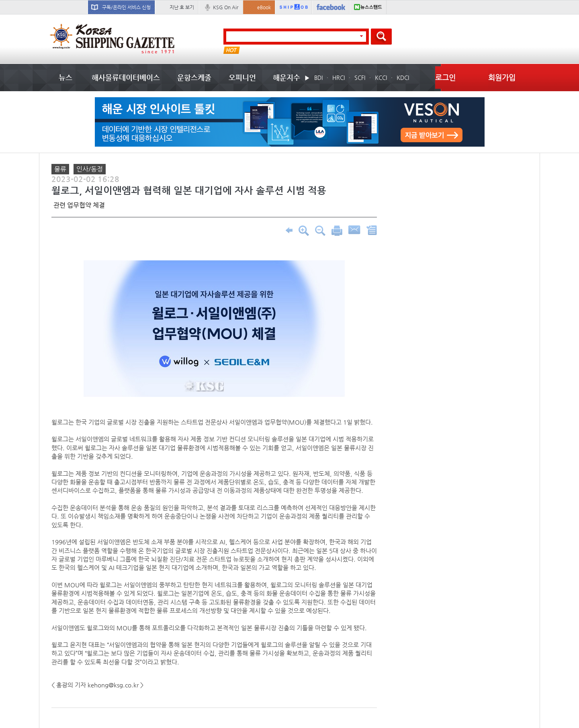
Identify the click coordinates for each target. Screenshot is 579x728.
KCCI (381, 78)
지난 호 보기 (182, 7)
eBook (264, 7)
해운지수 (286, 77)
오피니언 (242, 77)
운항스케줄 (194, 77)
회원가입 (502, 77)
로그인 (445, 77)
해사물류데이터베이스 (126, 77)
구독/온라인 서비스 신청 (126, 7)
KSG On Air (226, 7)
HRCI (339, 78)
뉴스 (65, 77)
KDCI (403, 78)
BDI (318, 78)
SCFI (360, 78)
